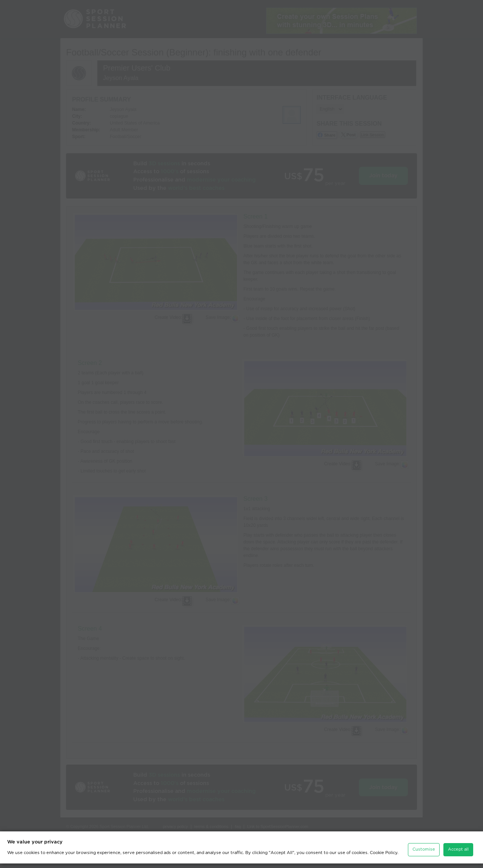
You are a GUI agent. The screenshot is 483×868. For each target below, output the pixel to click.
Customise (424, 854)
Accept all (458, 854)
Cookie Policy (384, 857)
